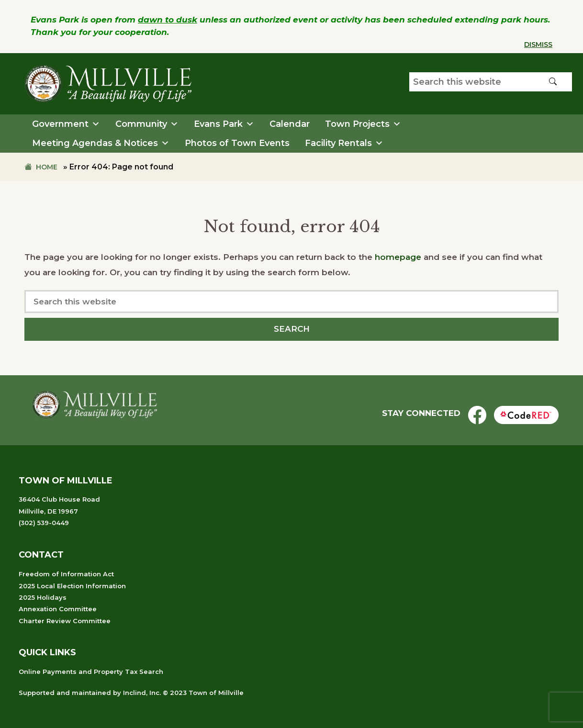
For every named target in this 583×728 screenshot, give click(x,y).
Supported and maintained (65, 693)
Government (66, 124)
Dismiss (538, 45)
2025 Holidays (43, 597)
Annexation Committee (58, 609)
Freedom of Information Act (66, 574)
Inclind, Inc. (142, 693)
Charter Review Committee (65, 621)
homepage (398, 257)
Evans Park (224, 124)
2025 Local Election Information (72, 586)
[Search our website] (491, 82)
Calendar (290, 124)
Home (47, 167)
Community (147, 124)
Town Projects (363, 124)
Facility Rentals (344, 143)
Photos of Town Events (237, 143)
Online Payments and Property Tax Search (91, 672)
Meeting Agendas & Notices (101, 143)
